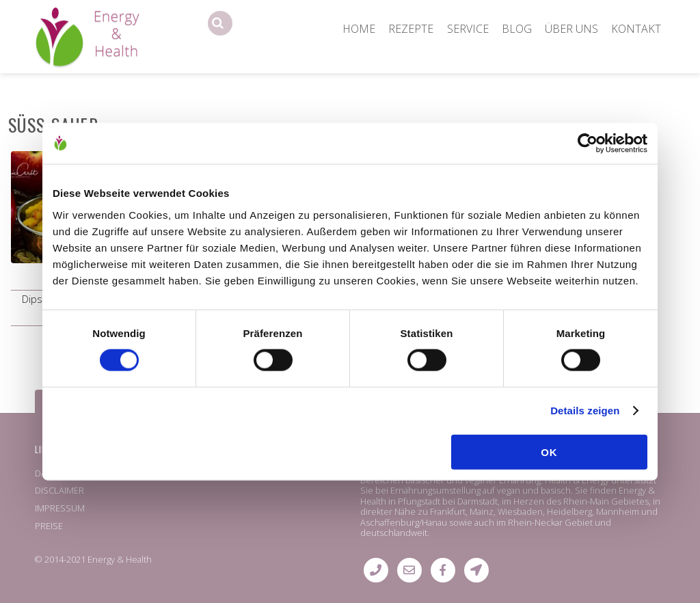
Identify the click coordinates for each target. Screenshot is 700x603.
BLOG (517, 29)
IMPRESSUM (60, 508)
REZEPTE (411, 29)
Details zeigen (585, 411)
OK (549, 452)
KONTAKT (636, 29)
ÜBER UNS (571, 29)
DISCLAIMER (59, 490)
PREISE (49, 526)
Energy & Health (120, 559)
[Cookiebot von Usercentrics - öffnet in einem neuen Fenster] (588, 144)
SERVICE (468, 29)
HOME (359, 29)
